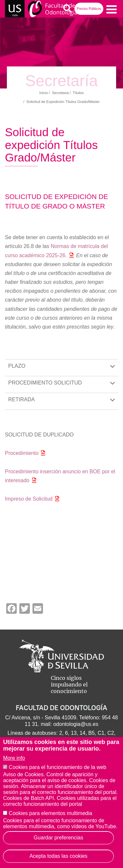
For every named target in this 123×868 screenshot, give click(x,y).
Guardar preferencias (59, 838)
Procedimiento (22, 453)
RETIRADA (63, 403)
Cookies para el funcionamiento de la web (58, 767)
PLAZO (63, 370)
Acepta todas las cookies (59, 856)
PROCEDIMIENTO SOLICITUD (63, 386)
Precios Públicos (89, 9)
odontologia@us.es (76, 724)
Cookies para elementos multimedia (51, 813)
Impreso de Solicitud (29, 499)
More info (14, 758)
